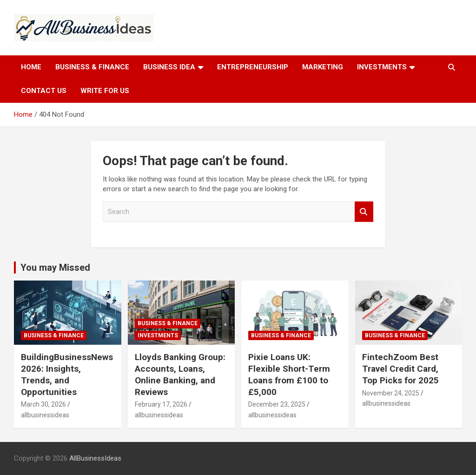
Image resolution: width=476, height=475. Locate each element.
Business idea (169, 67)
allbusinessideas (45, 415)
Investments (382, 67)
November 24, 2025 (391, 393)
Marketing (323, 67)
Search (364, 212)
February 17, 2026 (161, 404)
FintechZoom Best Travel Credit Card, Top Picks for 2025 (400, 368)
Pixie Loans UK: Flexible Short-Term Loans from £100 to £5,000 (289, 374)
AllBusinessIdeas (95, 458)
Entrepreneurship (253, 67)
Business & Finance (92, 67)
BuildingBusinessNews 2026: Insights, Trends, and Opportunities (67, 374)
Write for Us (105, 91)
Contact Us (44, 91)
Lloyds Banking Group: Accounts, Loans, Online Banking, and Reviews (180, 374)
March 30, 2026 (43, 404)
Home (31, 67)
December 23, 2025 (277, 404)
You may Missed (55, 268)
